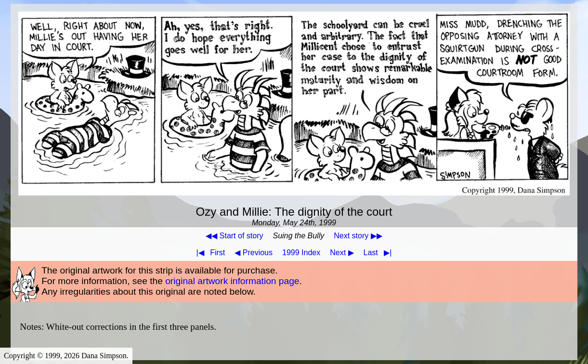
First (209, 253)
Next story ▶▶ (358, 236)
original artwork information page (232, 281)
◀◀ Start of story (234, 236)
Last (380, 253)
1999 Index (301, 253)
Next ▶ (342, 253)
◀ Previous (254, 253)
